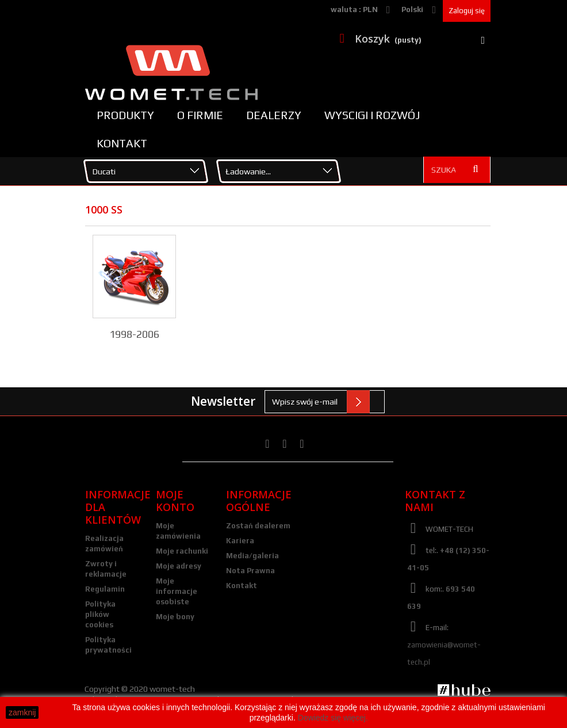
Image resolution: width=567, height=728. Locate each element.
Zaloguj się (467, 11)
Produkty (125, 115)
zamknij (22, 712)
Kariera (240, 541)
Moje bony (175, 617)
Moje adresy (179, 566)
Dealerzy (274, 115)
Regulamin (105, 589)
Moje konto (175, 501)
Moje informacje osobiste (177, 591)
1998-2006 (134, 334)
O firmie (200, 115)
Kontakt (122, 143)
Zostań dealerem (258, 526)
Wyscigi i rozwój (372, 115)
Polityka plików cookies (100, 614)
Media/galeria (252, 556)
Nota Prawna (250, 571)
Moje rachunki (182, 551)
